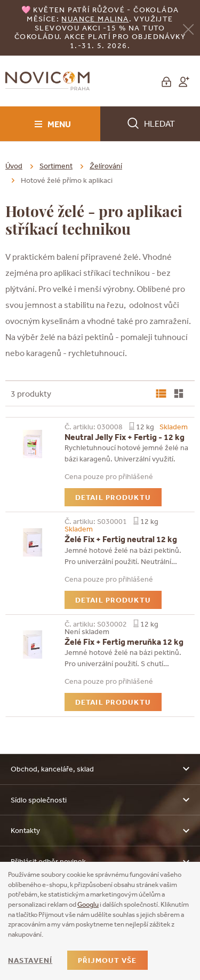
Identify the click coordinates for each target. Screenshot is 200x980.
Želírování (106, 166)
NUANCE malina (95, 19)
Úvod (14, 166)
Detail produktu (113, 497)
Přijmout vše (107, 960)
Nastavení (30, 960)
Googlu (88, 904)
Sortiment (56, 166)
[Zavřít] (188, 29)
